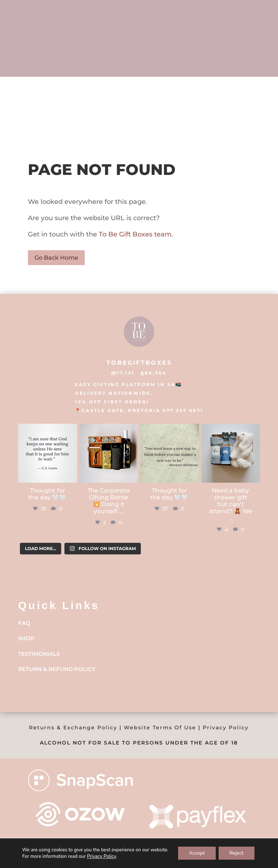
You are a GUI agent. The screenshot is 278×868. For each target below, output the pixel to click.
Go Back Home (56, 258)
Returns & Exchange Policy (73, 727)
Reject (237, 853)
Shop (26, 638)
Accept (197, 853)
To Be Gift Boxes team (134, 234)
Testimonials (39, 654)
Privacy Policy (226, 727)
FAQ (24, 623)
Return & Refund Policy (57, 669)
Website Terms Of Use (160, 727)
